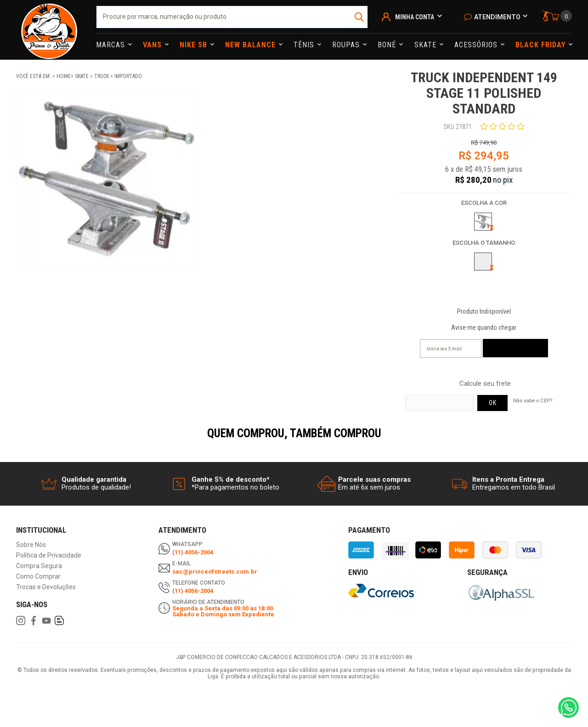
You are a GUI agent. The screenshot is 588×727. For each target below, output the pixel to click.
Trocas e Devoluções (46, 587)
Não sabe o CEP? (533, 400)
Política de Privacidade (49, 555)
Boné (388, 45)
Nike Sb (195, 45)
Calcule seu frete (485, 384)
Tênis (305, 45)
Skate (427, 45)
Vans (153, 45)
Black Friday (542, 45)
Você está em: (34, 76)
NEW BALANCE (252, 45)
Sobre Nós (31, 545)
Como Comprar (38, 577)
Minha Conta (415, 17)
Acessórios (477, 45)
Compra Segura (39, 566)
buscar (360, 17)
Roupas (347, 45)
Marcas (112, 45)
